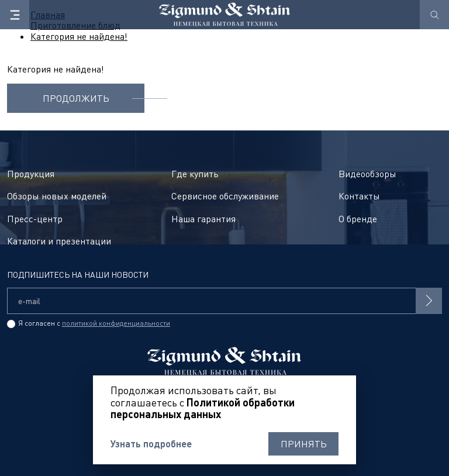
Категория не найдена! (79, 36)
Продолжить (76, 98)
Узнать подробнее (151, 444)
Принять (304, 444)
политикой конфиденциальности (116, 323)
